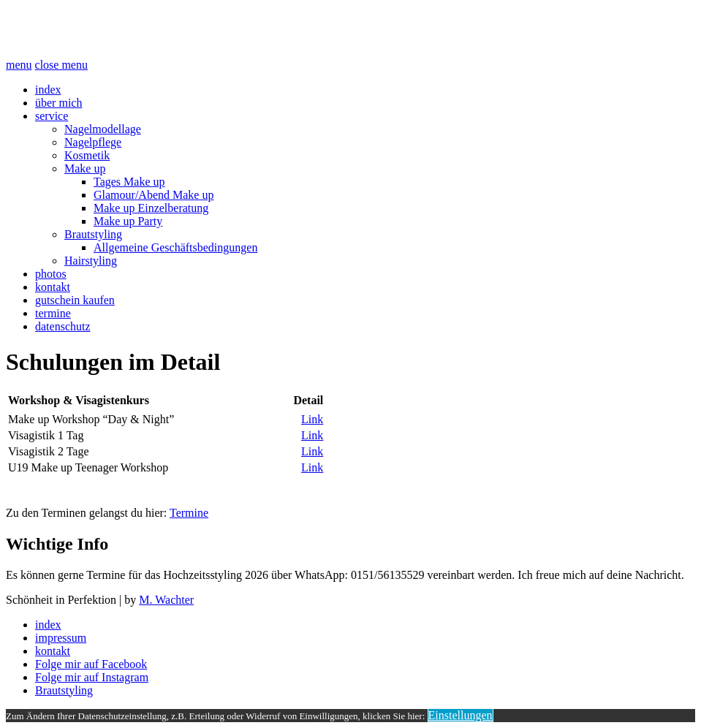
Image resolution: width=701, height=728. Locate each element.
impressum (61, 638)
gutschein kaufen (75, 300)
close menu (61, 65)
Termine (189, 513)
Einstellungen (461, 715)
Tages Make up (129, 182)
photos (51, 274)
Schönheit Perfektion (124, 29)
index (48, 90)
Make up (85, 168)
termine (53, 313)
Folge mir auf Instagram (92, 677)
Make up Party (128, 221)
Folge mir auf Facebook (91, 664)
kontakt (53, 287)
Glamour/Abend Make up (154, 195)
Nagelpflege (93, 142)
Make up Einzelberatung (151, 208)
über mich (58, 103)
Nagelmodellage (103, 129)
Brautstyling (93, 234)
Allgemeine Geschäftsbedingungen (175, 247)
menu (19, 65)
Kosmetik (87, 155)
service (52, 116)
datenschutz (63, 326)
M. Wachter (166, 600)
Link (312, 419)
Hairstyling (91, 261)
